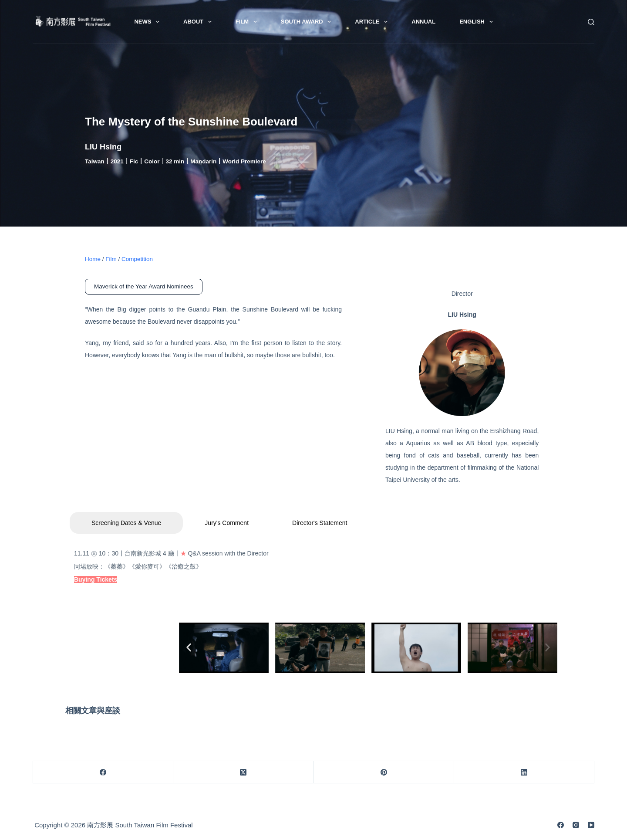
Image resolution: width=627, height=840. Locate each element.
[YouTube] (591, 825)
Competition (137, 259)
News (148, 22)
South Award (308, 22)
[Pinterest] (384, 772)
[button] (189, 647)
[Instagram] (576, 825)
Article (373, 22)
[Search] (591, 22)
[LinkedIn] (524, 772)
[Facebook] (103, 772)
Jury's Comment (227, 523)
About (199, 22)
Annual (423, 22)
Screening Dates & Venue (126, 523)
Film (248, 22)
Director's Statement (320, 523)
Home (93, 259)
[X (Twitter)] (243, 772)
